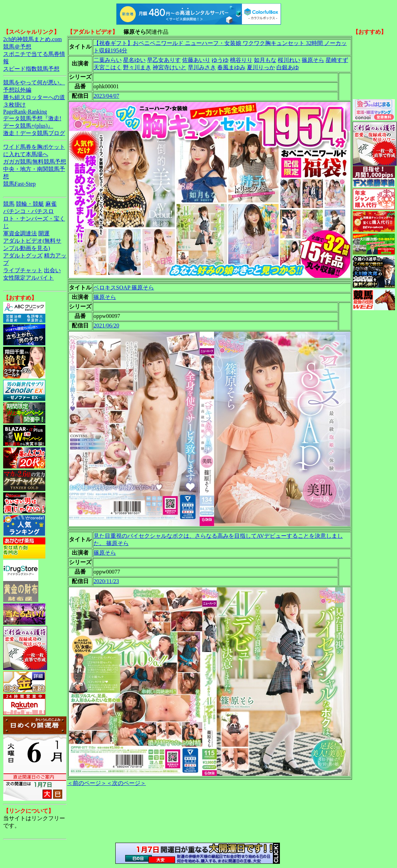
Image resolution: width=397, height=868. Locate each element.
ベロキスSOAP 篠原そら (124, 288)
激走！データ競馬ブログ (34, 133)
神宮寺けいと (169, 67)
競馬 (9, 204)
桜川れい (289, 60)
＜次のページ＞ (126, 783)
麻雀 (51, 204)
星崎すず (337, 60)
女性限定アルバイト (28, 278)
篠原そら (313, 60)
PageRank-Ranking (25, 112)
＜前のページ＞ (87, 783)
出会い (52, 270)
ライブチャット (23, 270)
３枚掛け (14, 105)
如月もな (265, 60)
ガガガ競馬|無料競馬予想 (35, 162)
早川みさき (202, 67)
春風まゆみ (231, 67)
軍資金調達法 (20, 233)
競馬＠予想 (17, 47)
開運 (44, 233)
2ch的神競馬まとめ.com (33, 39)
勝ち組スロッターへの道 (34, 97)
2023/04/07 (106, 96)
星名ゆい (134, 60)
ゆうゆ (220, 60)
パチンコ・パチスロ (28, 211)
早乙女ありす (164, 60)
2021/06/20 (106, 325)
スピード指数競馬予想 (31, 69)
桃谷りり (241, 60)
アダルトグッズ (23, 256)
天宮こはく (108, 67)
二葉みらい (108, 60)
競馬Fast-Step (19, 184)
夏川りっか (261, 67)
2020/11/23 (106, 581)
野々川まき (137, 67)
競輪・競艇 (30, 204)
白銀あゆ (288, 67)
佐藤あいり (196, 60)
